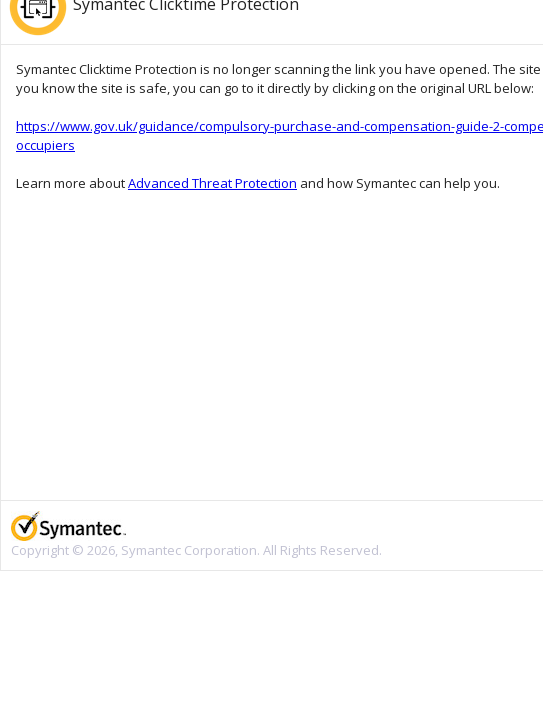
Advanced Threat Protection (212, 183)
